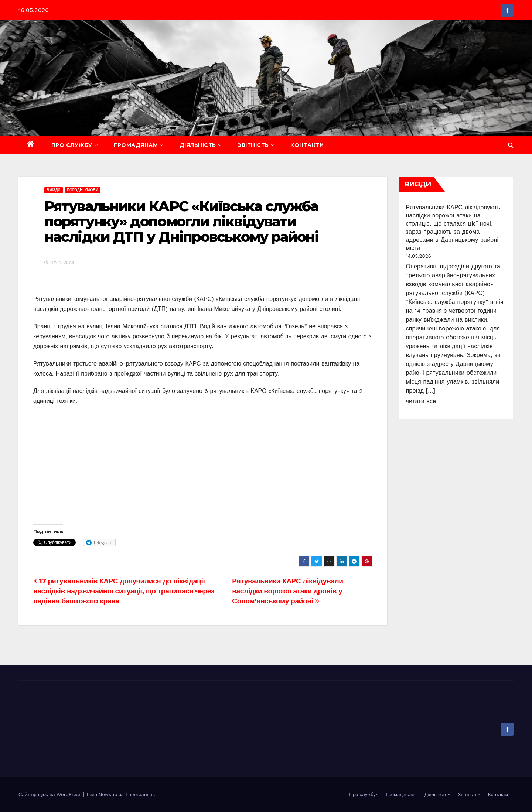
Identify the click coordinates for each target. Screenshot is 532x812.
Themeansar (139, 794)
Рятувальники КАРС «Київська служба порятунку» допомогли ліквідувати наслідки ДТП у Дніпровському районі (182, 222)
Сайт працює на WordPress (51, 794)
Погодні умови (83, 190)
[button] (511, 145)
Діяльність (201, 145)
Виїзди (54, 190)
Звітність (256, 145)
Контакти (307, 145)
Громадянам (139, 145)
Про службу (75, 145)
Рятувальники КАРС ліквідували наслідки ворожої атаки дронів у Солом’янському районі (287, 591)
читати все (421, 401)
